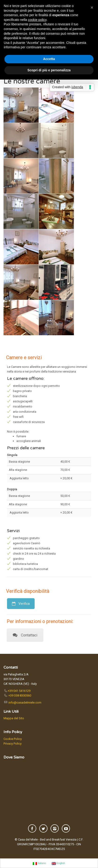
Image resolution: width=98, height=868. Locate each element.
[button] (92, 8)
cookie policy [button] (37, 20)
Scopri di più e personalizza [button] (49, 70)
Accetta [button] (49, 59)
